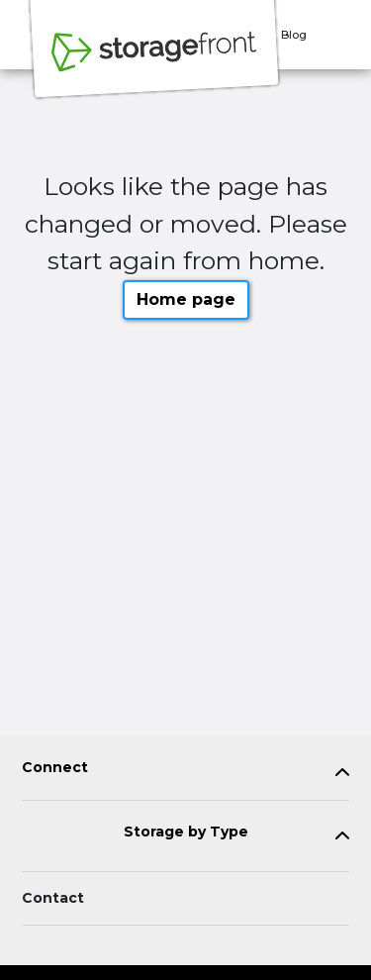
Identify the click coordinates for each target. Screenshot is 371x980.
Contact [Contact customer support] (53, 898)
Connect (55, 768)
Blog (294, 35)
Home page (186, 299)
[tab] (185, 772)
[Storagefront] (154, 62)
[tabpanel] (185, 772)
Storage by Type (186, 832)
